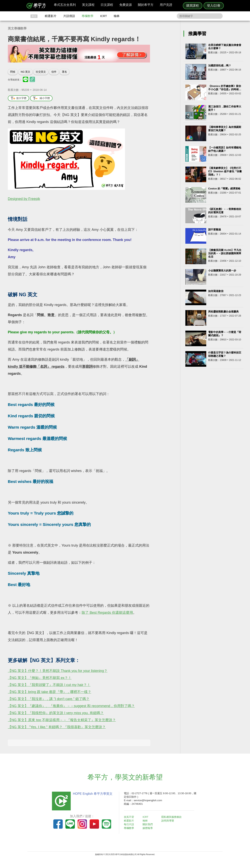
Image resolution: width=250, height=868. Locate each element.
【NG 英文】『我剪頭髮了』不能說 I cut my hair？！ (49, 685)
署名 (64, 72)
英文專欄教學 (17, 28)
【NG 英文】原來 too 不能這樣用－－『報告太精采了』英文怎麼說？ (62, 720)
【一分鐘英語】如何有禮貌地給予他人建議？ (225, 149)
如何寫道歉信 (216, 291)
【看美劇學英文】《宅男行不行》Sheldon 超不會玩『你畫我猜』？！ (225, 171)
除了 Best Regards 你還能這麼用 (107, 613)
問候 (13, 72)
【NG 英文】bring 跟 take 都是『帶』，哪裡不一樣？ (50, 692)
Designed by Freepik (24, 199)
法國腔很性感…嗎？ (220, 66)
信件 (54, 72)
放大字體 (18, 98)
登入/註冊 (214, 6)
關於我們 (148, 824)
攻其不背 (130, 817)
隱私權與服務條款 (172, 817)
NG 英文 (25, 72)
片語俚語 (69, 16)
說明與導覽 (168, 821)
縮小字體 (41, 98)
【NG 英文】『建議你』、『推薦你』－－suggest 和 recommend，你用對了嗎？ (71, 706)
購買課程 (193, 6)
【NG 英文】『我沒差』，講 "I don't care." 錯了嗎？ (49, 699)
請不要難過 (215, 230)
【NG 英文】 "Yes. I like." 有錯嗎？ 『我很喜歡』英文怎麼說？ (57, 727)
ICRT (104, 16)
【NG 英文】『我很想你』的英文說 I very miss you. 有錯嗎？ (56, 713)
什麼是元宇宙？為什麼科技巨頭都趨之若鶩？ (225, 354)
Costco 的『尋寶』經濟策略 (224, 189)
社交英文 (41, 72)
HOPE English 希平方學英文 (92, 794)
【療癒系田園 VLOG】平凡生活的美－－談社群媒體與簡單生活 (225, 253)
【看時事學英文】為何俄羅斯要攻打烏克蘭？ (225, 129)
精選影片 (51, 16)
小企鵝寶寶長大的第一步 (222, 271)
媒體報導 (148, 828)
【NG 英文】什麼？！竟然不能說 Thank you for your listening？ (58, 671)
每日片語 (130, 824)
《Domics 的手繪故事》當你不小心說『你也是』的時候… (225, 88)
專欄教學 (87, 16)
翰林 (117, 16)
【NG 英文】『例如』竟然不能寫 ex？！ (40, 678)
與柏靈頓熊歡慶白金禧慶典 (223, 312)
